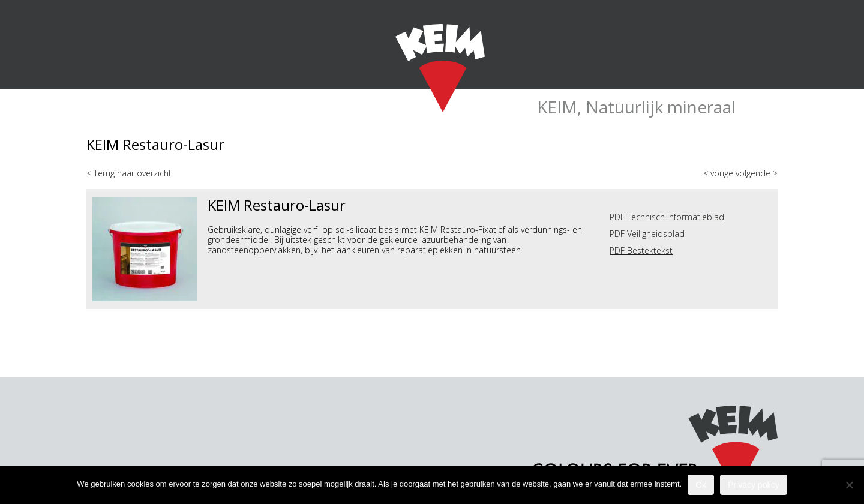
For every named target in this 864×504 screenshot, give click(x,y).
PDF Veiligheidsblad (647, 234)
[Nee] (849, 485)
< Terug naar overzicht (129, 173)
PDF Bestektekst (641, 250)
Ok (701, 485)
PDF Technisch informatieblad (667, 217)
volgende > (757, 173)
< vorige (719, 173)
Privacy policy (754, 485)
